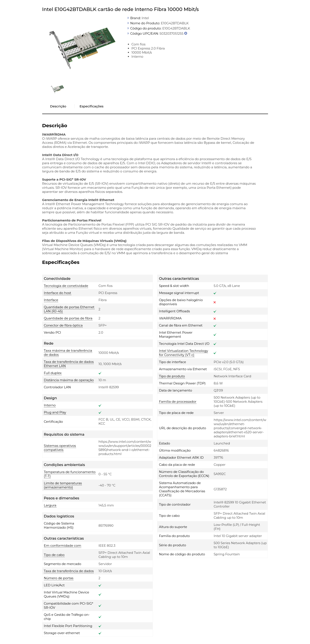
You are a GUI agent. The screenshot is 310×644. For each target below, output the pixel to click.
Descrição (58, 106)
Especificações (91, 106)
